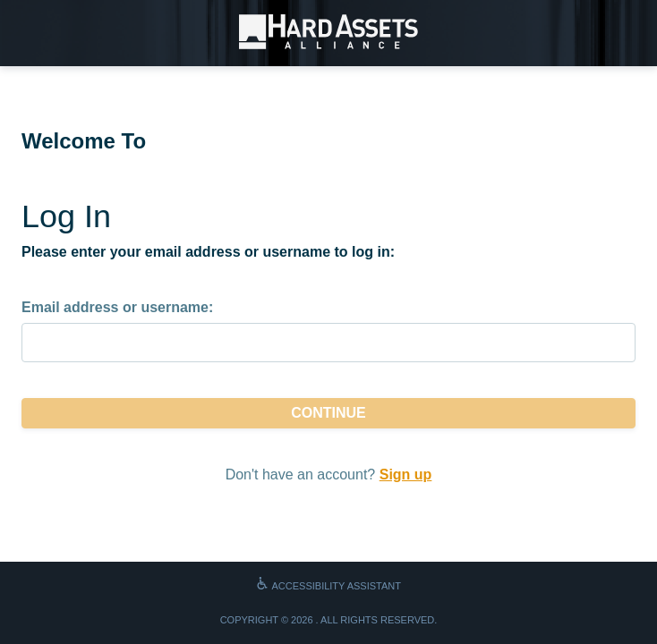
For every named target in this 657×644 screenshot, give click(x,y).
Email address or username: (117, 307)
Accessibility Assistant (328, 586)
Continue (328, 413)
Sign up (406, 475)
